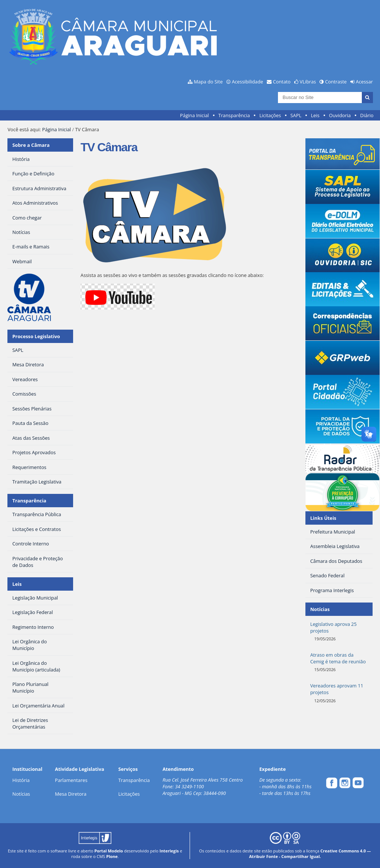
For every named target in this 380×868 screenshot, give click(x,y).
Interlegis (169, 851)
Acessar (364, 82)
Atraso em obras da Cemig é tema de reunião (338, 658)
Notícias (21, 794)
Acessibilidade (248, 82)
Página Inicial (194, 115)
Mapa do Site (208, 82)
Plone (112, 856)
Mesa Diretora (71, 794)
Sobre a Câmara (31, 145)
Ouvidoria (340, 115)
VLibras (308, 82)
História (21, 780)
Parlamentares (71, 780)
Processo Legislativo (36, 336)
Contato (282, 82)
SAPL (296, 115)
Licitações (270, 115)
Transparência (234, 115)
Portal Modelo (109, 851)
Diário (367, 115)
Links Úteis (323, 518)
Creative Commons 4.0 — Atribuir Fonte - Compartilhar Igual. (310, 854)
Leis (315, 115)
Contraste (336, 82)
